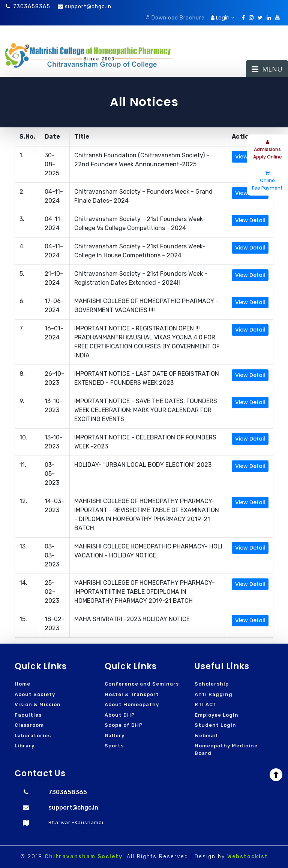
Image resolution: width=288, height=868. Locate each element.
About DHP (120, 715)
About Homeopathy (132, 704)
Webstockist (248, 857)
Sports (114, 746)
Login (223, 18)
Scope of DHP (124, 725)
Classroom (29, 725)
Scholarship (212, 684)
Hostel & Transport (132, 694)
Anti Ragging (214, 694)
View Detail (250, 220)
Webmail (206, 736)
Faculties (28, 715)
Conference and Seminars (142, 684)
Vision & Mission (38, 704)
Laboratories (33, 736)
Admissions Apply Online (268, 150)
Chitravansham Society (84, 857)
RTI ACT (206, 704)
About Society (35, 694)
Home (22, 684)
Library (25, 746)
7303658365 (28, 7)
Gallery (115, 736)
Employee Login (217, 715)
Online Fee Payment (267, 181)
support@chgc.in (88, 7)
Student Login (215, 725)
